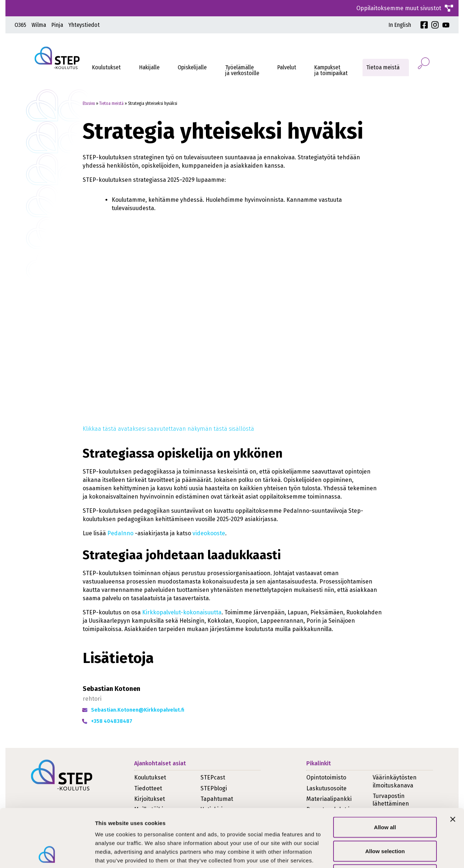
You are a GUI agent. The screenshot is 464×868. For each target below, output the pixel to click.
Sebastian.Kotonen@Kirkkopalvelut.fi (138, 710)
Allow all (385, 773)
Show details (380, 854)
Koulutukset (106, 67)
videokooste (209, 533)
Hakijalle (149, 67)
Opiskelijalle (192, 67)
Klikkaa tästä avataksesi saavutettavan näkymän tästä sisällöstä (168, 429)
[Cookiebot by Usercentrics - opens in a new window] (47, 854)
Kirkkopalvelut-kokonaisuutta (182, 612)
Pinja (57, 25)
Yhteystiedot (84, 25)
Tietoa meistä (383, 67)
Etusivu (89, 103)
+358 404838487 (112, 721)
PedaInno (120, 533)
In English (400, 25)
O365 (20, 25)
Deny (385, 820)
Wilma (39, 25)
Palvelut (287, 67)
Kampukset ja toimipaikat (331, 70)
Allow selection (385, 797)
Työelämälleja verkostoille (242, 70)
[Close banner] (453, 765)
